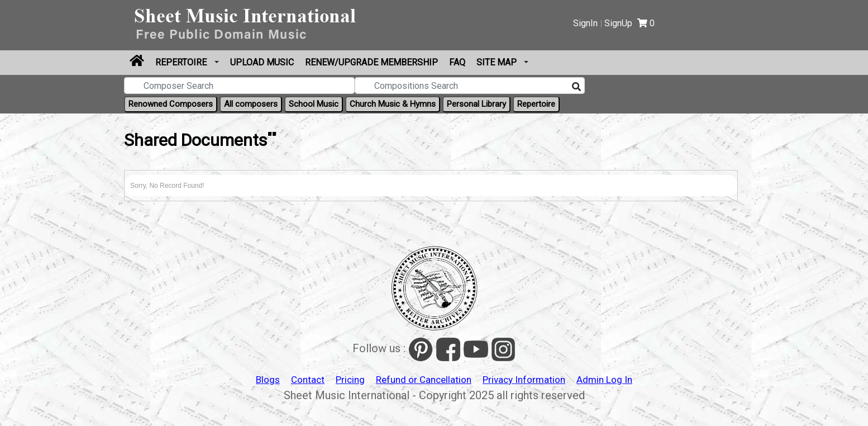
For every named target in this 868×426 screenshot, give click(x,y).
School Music (314, 104)
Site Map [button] (498, 62)
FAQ (457, 62)
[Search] (576, 87)
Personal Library (476, 104)
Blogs (268, 380)
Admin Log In (604, 380)
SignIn (585, 23)
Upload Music (262, 62)
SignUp (618, 23)
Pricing (350, 380)
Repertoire (182, 62)
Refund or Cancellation (424, 380)
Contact (308, 380)
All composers (251, 104)
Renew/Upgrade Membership (371, 62)
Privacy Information (524, 380)
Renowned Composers (171, 104)
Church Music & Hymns (393, 104)
